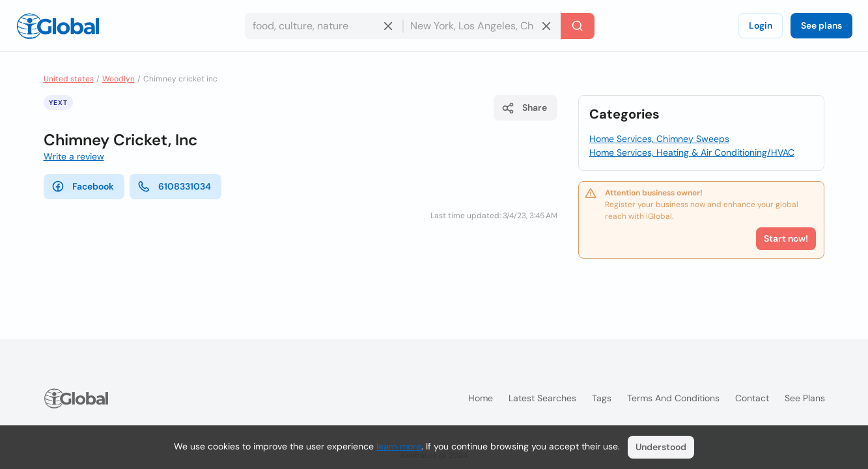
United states (69, 79)
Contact (752, 398)
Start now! (786, 238)
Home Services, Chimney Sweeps (659, 139)
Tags (602, 398)
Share (524, 108)
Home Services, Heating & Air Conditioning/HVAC (692, 152)
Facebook (83, 186)
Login (761, 25)
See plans (821, 25)
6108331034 (174, 186)
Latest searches (542, 398)
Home (481, 398)
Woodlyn (119, 79)
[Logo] (58, 26)
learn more (399, 446)
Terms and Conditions (673, 398)
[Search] (578, 26)
